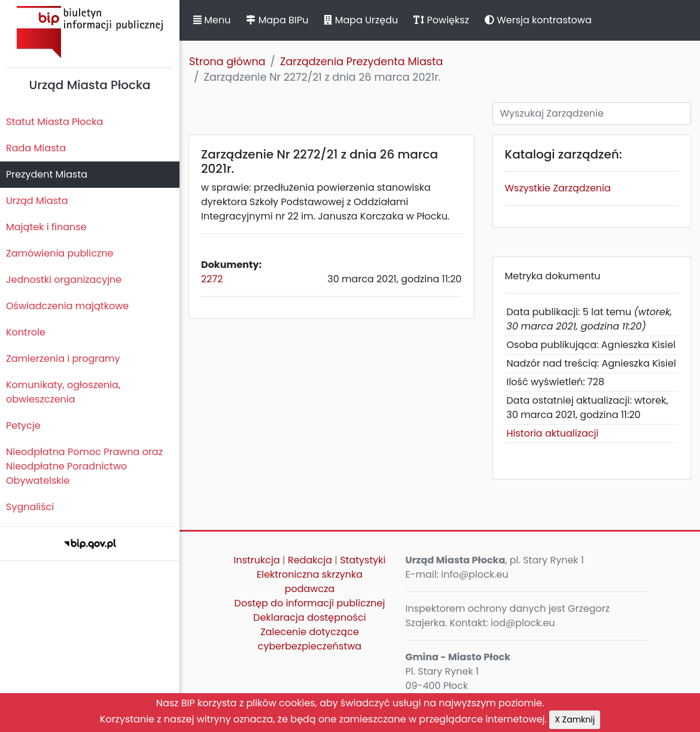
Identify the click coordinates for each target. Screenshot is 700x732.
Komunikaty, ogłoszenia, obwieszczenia (63, 392)
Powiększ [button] (441, 20)
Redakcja (310, 560)
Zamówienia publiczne (60, 253)
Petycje (23, 426)
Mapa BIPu (277, 20)
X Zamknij (575, 719)
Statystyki (363, 560)
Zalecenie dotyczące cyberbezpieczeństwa (310, 639)
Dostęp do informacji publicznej (310, 603)
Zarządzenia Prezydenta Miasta (361, 62)
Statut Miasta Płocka (54, 122)
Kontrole (26, 332)
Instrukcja (256, 560)
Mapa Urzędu (361, 20)
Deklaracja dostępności (309, 617)
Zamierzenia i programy (63, 359)
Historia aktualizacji (553, 433)
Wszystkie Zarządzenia (558, 188)
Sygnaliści (30, 507)
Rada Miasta (36, 148)
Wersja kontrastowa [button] (538, 20)
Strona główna (227, 62)
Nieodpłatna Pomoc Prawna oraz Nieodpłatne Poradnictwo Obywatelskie (84, 466)
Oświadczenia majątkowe (67, 306)
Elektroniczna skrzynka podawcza (310, 582)
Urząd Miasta (37, 201)
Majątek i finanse (46, 227)
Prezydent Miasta (47, 174)
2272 (212, 279)
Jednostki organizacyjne (64, 280)
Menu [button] (212, 20)
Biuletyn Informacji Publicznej (90, 32)
